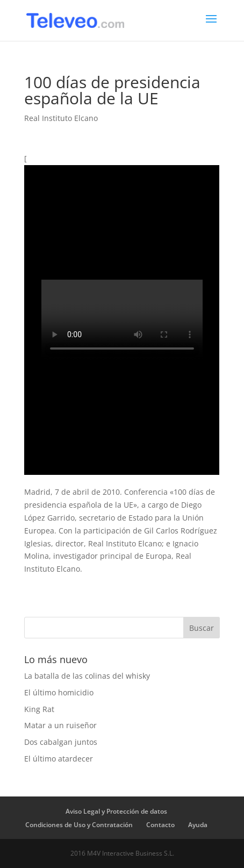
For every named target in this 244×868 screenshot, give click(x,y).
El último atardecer (59, 759)
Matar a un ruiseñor (60, 725)
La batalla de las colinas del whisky (87, 676)
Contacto (160, 825)
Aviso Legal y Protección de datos (116, 811)
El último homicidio (59, 692)
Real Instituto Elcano (61, 118)
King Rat (39, 709)
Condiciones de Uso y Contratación (79, 825)
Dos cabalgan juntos (61, 742)
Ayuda (198, 825)
